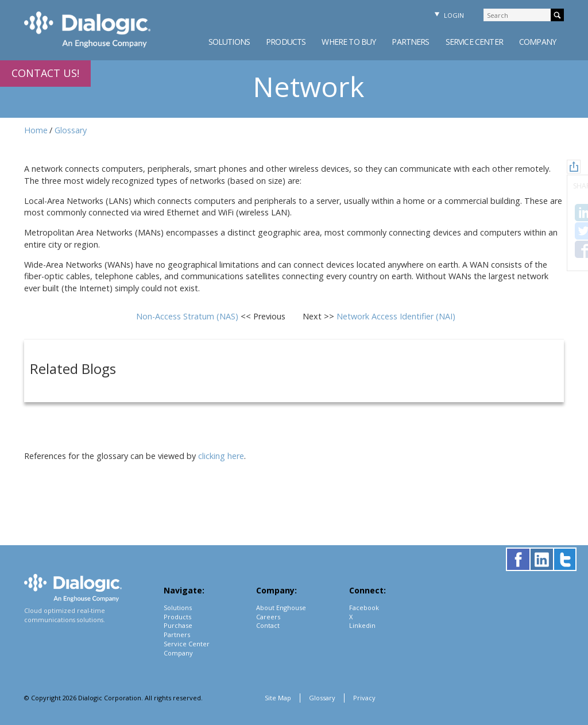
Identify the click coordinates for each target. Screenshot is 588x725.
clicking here (221, 456)
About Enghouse (281, 608)
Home (36, 130)
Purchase (178, 625)
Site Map (278, 698)
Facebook (364, 608)
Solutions (229, 42)
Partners (410, 42)
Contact (268, 625)
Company (537, 42)
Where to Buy (349, 42)
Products (286, 42)
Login (448, 15)
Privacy (364, 698)
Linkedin (362, 625)
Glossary (71, 130)
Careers (268, 617)
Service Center (474, 42)
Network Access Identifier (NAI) (396, 316)
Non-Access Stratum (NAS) (188, 316)
